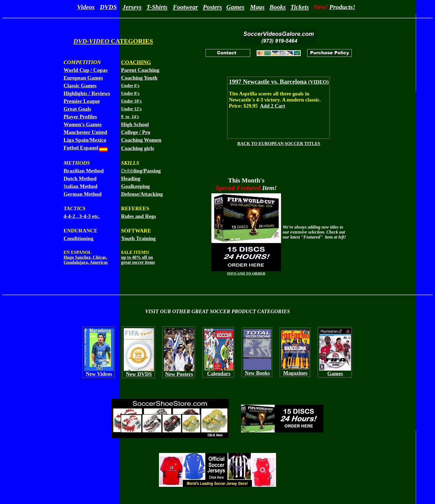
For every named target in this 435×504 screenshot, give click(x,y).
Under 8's (130, 93)
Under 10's (131, 101)
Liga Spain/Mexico (85, 140)
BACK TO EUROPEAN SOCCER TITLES (279, 144)
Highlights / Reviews (87, 93)
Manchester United (85, 132)
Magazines (295, 373)
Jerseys (132, 7)
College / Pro (136, 132)
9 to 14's (130, 117)
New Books (257, 373)
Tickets (300, 7)
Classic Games (80, 86)
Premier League (82, 101)
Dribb (141, 171)
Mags (257, 7)
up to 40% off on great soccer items (138, 260)
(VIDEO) (279, 82)
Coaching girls (138, 148)
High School (135, 124)
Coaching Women (141, 140)
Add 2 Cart (272, 106)
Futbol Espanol (81, 148)
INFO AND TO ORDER (246, 273)
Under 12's (131, 109)
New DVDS (139, 374)
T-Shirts (157, 7)
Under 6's (130, 86)
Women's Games (83, 124)
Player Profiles (80, 117)
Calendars (219, 373)
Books (278, 7)
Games (235, 7)
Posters (212, 7)
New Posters (179, 374)
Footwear (185, 7)
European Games (83, 78)
